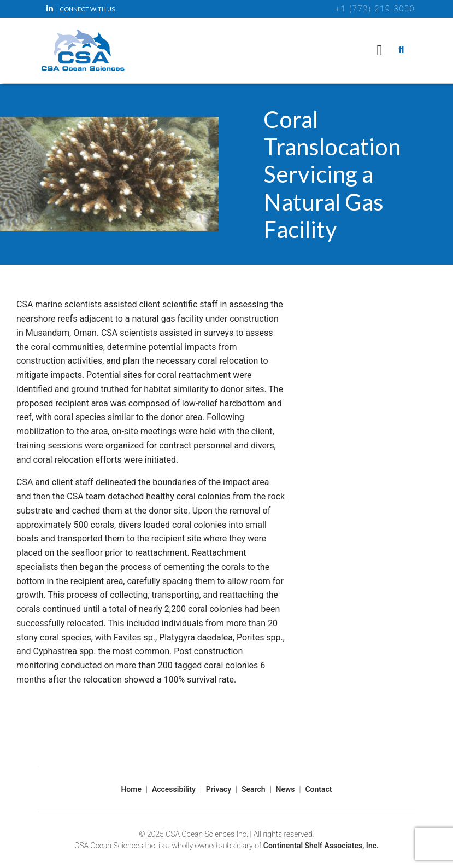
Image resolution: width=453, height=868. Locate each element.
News (286, 789)
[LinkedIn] (84, 9)
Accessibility (174, 789)
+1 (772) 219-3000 (375, 9)
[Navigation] (380, 50)
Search (254, 789)
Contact (318, 789)
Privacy (219, 789)
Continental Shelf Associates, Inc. (321, 846)
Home (131, 789)
